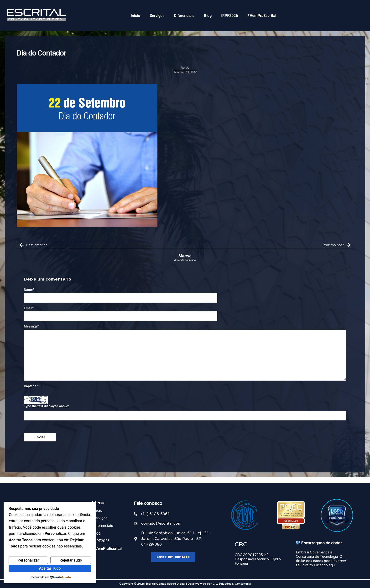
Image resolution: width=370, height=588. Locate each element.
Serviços (157, 16)
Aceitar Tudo (50, 568)
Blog (208, 16)
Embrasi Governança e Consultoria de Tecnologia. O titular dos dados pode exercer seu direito (321, 559)
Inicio (135, 16)
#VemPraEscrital (262, 16)
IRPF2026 (229, 16)
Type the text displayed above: (46, 406)
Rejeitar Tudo (71, 560)
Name (29, 290)
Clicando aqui (325, 565)
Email (29, 308)
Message (31, 326)
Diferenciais (184, 16)
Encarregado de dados (319, 543)
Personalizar (28, 560)
